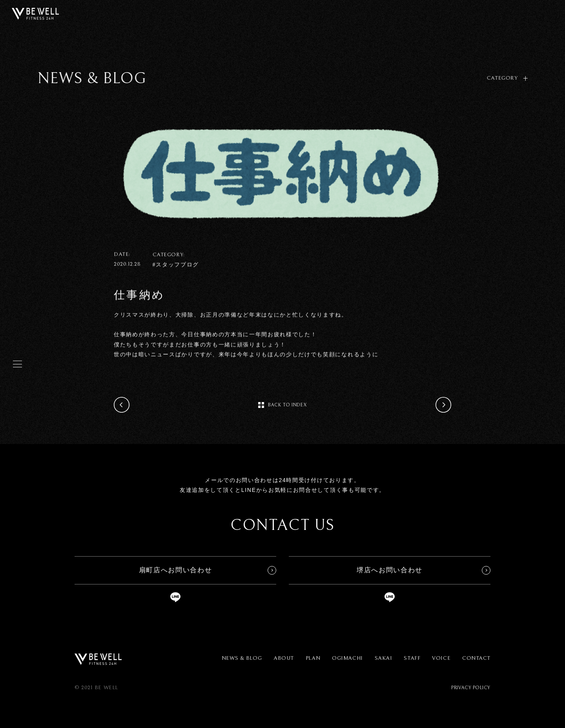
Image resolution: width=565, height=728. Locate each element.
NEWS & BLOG (242, 658)
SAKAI (384, 658)
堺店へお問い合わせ (390, 570)
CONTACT (476, 658)
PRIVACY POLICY (471, 688)
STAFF (412, 658)
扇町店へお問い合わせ (176, 570)
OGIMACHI (347, 658)
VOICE (441, 658)
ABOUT (284, 658)
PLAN (313, 658)
